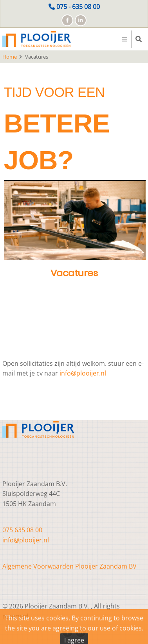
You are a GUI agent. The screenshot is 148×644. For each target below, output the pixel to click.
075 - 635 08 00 (78, 7)
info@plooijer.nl (83, 373)
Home (10, 57)
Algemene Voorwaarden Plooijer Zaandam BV (69, 566)
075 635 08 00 (22, 530)
